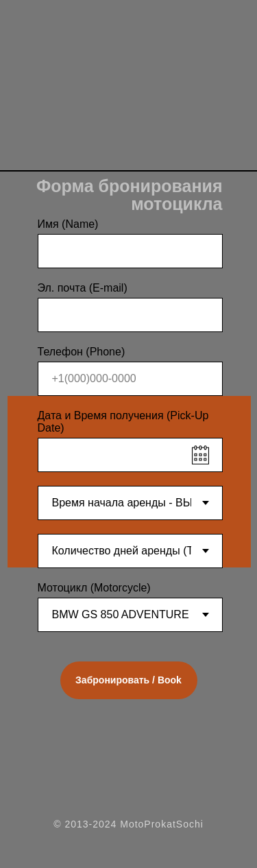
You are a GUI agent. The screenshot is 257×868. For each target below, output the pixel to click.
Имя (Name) (68, 224)
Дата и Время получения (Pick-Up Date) (123, 422)
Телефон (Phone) (82, 352)
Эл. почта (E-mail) (83, 288)
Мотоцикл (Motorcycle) (94, 588)
